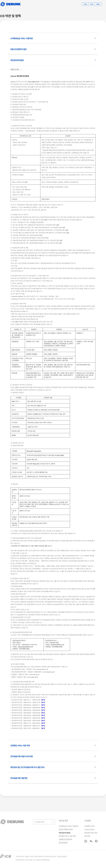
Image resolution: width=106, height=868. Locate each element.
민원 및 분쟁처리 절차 (66, 829)
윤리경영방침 (63, 843)
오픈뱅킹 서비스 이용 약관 (67, 836)
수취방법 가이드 (89, 826)
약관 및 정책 (63, 821)
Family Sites (40, 822)
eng (85, 4)
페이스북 (96, 841)
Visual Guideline (89, 829)
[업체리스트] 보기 (36, 490)
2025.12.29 (15, 69)
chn (92, 4)
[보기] (43, 700)
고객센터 (88, 821)
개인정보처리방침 (64, 833)
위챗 (91, 841)
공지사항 (87, 836)
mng (98, 4)
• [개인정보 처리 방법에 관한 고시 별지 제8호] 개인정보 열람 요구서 (31, 546)
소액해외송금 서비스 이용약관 (68, 826)
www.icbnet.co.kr (34, 82)
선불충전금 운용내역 (65, 839)
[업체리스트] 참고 (25, 496)
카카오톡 (86, 841)
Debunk (10, 4)
